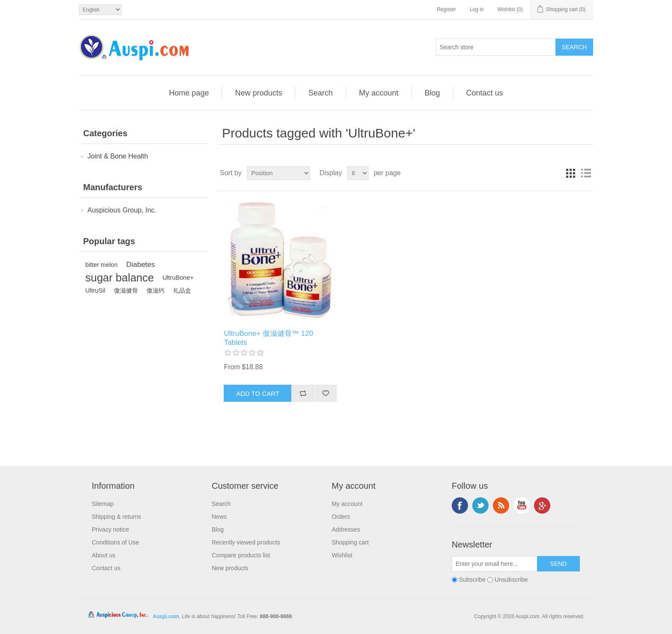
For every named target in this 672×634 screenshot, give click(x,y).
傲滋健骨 (126, 290)
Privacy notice (110, 529)
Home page (189, 93)
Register (446, 9)
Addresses (346, 529)
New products (258, 93)
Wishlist (342, 555)
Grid (570, 173)
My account (379, 93)
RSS (501, 505)
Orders (341, 517)
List (586, 173)
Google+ (542, 505)
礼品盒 (182, 290)
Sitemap (103, 504)
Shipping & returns (116, 517)
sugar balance (120, 278)
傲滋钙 (156, 290)
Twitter (480, 505)
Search (320, 93)
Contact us (485, 93)
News (219, 517)
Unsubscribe (511, 580)
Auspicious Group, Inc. (122, 210)
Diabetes (140, 265)
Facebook (460, 505)
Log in (477, 9)
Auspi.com (166, 616)
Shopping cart (350, 542)
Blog (432, 93)
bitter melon (101, 265)
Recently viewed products (246, 542)
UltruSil (95, 290)
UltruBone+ (178, 278)
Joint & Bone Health (118, 156)
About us (103, 555)
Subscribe (472, 580)
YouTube (522, 505)
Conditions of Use (115, 542)
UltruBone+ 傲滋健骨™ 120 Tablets (268, 338)
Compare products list (241, 555)
